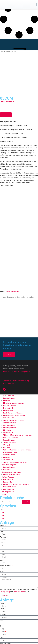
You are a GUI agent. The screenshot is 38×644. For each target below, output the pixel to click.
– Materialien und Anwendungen (17, 404)
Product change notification (13, 382)
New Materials (8, 377)
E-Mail (2, 523)
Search (26, 471)
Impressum (7, 349)
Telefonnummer (6, 534)
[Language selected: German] (19, 483)
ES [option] (3, 487)
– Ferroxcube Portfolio (14, 389)
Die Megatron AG (8, 460)
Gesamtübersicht (9, 367)
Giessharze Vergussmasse (11, 441)
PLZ (2, 511)
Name (2, 494)
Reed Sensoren (9, 458)
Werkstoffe (7, 414)
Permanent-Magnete (9, 433)
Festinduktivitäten (7, 52)
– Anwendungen (12, 443)
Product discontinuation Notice (14, 384)
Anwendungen (8, 401)
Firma (2, 500)
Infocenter (7, 416)
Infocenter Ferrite (9, 374)
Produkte (6, 369)
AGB (5, 352)
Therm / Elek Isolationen (10, 406)
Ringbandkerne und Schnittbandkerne (16, 453)
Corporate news (9, 387)
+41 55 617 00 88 (9, 340)
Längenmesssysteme (9, 421)
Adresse (3, 506)
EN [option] (3, 481)
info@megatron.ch (24, 340)
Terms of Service (19, 560)
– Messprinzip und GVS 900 (16, 431)
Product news (8, 379)
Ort (1, 517)
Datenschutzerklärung (21, 349)
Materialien (7, 399)
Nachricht (3, 546)
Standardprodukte (10, 396)
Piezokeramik (8, 448)
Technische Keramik (9, 391)
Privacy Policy (5, 560)
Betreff (3, 540)
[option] (20, 481)
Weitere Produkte (8, 446)
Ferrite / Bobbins (8, 364)
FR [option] (3, 484)
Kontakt (11, 352)
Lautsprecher (8, 451)
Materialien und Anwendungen (14, 372)
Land (2, 529)
